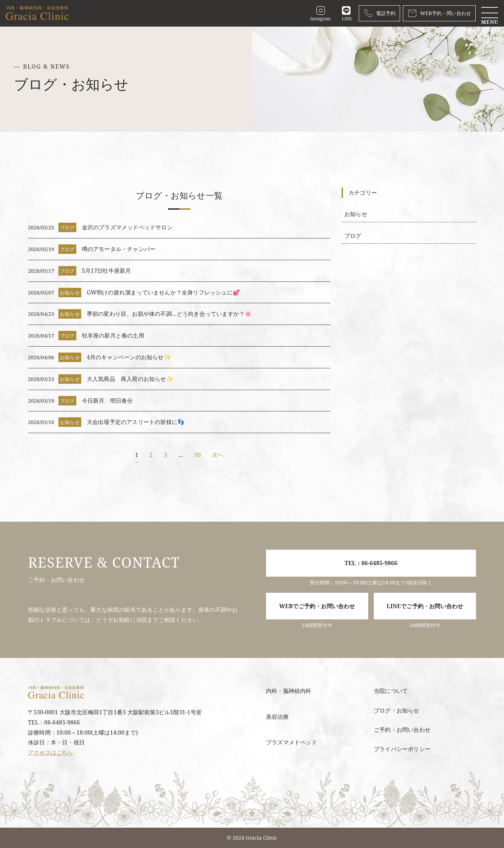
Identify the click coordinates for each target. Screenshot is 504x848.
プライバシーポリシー (402, 749)
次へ (218, 455)
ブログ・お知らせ (397, 710)
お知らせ (356, 214)
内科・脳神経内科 (289, 691)
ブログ (353, 236)
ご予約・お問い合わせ (402, 730)
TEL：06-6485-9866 (371, 563)
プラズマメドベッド (292, 742)
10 (197, 455)
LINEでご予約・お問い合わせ (425, 606)
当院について (391, 691)
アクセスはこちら (51, 752)
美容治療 (277, 717)
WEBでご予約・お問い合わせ (317, 606)
